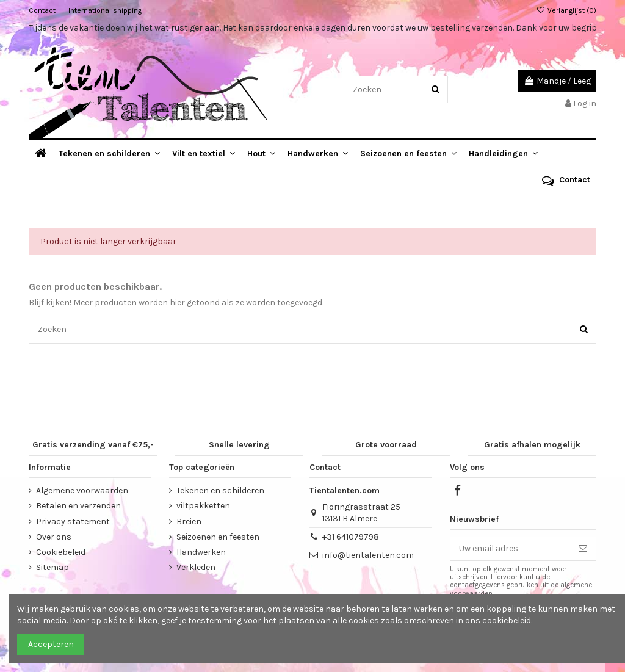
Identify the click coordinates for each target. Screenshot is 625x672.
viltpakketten (203, 506)
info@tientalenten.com (368, 555)
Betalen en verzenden (78, 506)
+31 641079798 (351, 537)
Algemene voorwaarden (82, 490)
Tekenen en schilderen (220, 490)
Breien (189, 522)
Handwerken (201, 552)
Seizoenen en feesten (218, 537)
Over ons (54, 537)
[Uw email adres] (510, 549)
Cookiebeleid (61, 552)
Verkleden (196, 567)
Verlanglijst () (566, 10)
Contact (43, 10)
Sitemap (52, 567)
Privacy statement (73, 522)
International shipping (105, 10)
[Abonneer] (583, 549)
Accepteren (51, 644)
